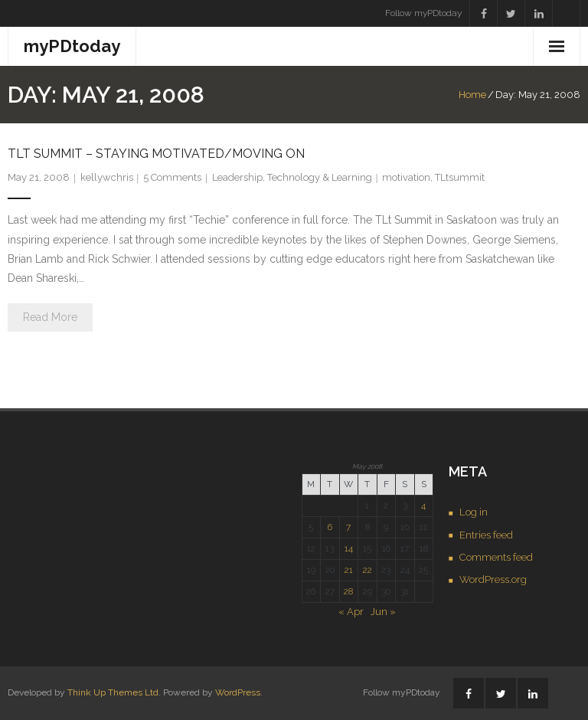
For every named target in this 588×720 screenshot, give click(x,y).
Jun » (383, 612)
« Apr (351, 612)
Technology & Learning (320, 177)
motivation (406, 177)
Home (472, 95)
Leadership (237, 177)
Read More (50, 317)
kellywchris (107, 177)
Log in (474, 512)
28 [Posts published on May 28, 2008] (348, 591)
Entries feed (486, 535)
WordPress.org (493, 579)
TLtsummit (460, 177)
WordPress (238, 692)
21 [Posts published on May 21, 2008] (349, 570)
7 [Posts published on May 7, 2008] (348, 527)
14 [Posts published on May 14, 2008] (349, 548)
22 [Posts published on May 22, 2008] (367, 570)
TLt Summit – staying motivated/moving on (156, 154)
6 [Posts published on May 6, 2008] (330, 527)
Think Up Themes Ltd (113, 692)
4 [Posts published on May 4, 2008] (423, 506)
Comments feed (496, 557)
